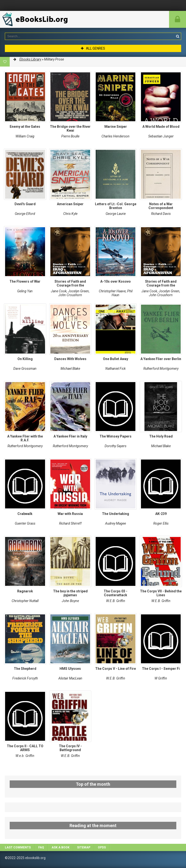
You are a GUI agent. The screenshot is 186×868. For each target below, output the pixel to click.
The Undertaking (116, 514)
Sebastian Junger (161, 136)
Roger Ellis (161, 523)
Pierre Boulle (70, 136)
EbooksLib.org (36, 19)
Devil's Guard (25, 204)
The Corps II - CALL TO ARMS (25, 748)
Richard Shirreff (70, 523)
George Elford (25, 214)
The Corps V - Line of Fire (116, 669)
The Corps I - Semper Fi (161, 669)
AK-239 (161, 514)
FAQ (41, 847)
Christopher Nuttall (25, 601)
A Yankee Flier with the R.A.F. (25, 438)
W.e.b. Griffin (25, 756)
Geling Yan (25, 291)
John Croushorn (70, 295)
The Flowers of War (25, 281)
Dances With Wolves (70, 359)
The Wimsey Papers (116, 436)
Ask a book (61, 847)
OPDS (102, 847)
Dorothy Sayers (116, 446)
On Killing (25, 359)
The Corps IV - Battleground (70, 748)
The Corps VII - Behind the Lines (161, 593)
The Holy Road (161, 436)
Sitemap (84, 847)
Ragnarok (25, 591)
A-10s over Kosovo (116, 281)
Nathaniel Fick (116, 369)
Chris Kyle (70, 214)
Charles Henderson (116, 136)
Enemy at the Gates (25, 127)
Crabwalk (25, 514)
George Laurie (116, 214)
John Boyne (70, 601)
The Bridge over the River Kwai (70, 128)
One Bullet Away (116, 359)
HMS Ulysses (70, 669)
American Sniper (70, 204)
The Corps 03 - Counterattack (116, 593)
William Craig (25, 136)
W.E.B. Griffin (116, 601)
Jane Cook (59, 291)
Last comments (18, 847)
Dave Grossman (25, 369)
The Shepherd (25, 669)
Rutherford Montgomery (161, 369)
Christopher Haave (112, 291)
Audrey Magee (116, 523)
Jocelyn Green (78, 291)
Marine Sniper (116, 127)
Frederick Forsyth (25, 678)
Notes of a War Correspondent (161, 206)
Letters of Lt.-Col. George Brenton (116, 206)
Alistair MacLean (70, 678)
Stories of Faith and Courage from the (161, 283)
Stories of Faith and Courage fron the (70, 283)
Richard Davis (161, 214)
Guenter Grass (25, 523)
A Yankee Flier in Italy (70, 436)
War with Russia (70, 514)
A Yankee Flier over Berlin (161, 359)
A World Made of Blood (161, 127)
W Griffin (161, 678)
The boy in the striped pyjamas (70, 593)
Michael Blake (70, 369)
